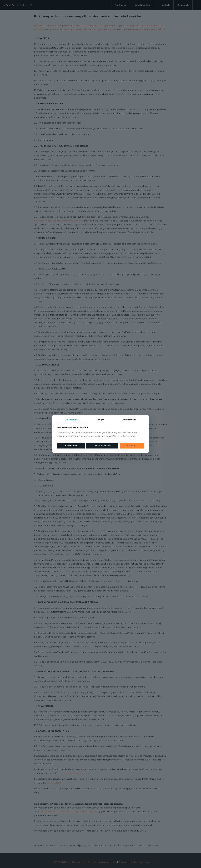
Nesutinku (71, 446)
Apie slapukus (72, 420)
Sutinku (132, 446)
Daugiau (101, 420)
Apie (129, 420)
